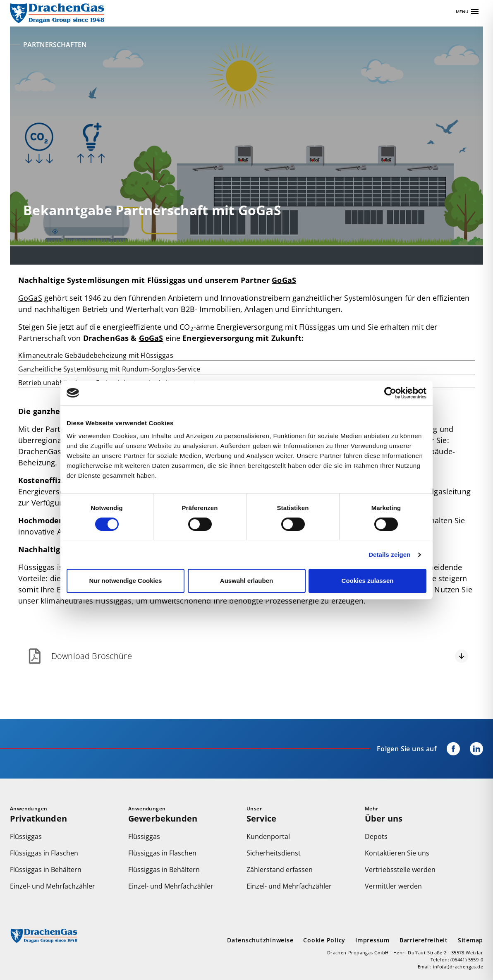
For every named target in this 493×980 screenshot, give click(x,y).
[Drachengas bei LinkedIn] (471, 749)
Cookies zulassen (368, 581)
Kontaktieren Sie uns (397, 853)
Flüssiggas (26, 836)
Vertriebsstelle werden (400, 870)
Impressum (372, 940)
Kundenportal (268, 836)
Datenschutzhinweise (260, 940)
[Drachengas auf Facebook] (448, 749)
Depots (376, 836)
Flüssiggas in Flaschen (44, 853)
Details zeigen (389, 555)
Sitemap (470, 940)
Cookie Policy (324, 940)
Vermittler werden (393, 886)
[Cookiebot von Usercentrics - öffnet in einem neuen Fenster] (390, 393)
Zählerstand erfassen (280, 870)
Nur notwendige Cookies (126, 581)
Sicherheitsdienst (274, 853)
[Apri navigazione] (468, 12)
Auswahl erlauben (247, 581)
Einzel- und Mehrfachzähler (53, 886)
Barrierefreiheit (424, 940)
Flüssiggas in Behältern (46, 870)
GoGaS (284, 280)
